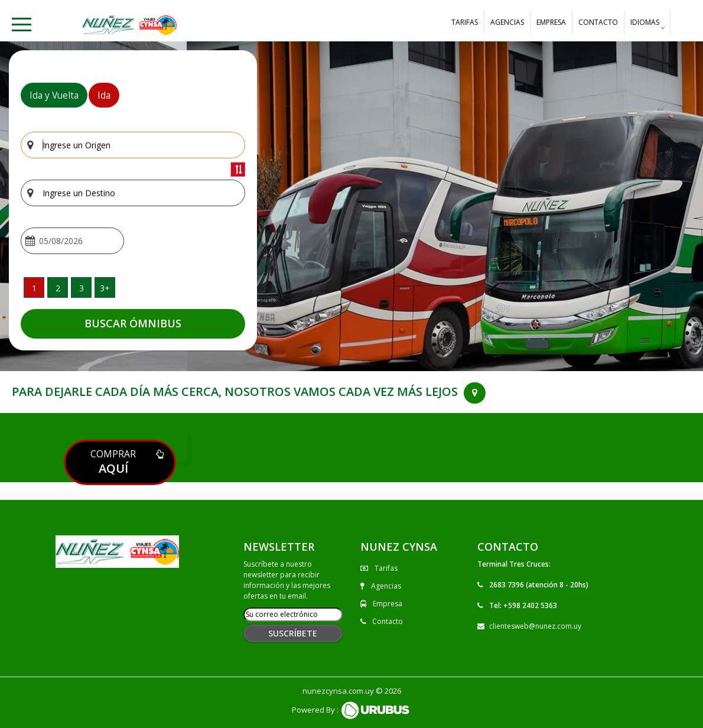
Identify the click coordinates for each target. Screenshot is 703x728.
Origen (33, 123)
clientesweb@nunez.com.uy (535, 626)
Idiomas (645, 25)
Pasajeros (40, 267)
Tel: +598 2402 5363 (523, 605)
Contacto (598, 22)
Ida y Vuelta (54, 95)
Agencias (507, 22)
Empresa (551, 22)
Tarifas (465, 22)
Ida (104, 95)
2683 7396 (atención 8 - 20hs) (539, 585)
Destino (36, 171)
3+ (105, 288)
